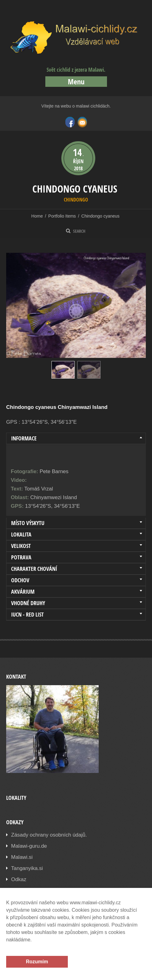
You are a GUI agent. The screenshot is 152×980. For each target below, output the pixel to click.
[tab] (76, 439)
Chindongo (76, 200)
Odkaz (19, 879)
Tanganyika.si (27, 868)
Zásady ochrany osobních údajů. (49, 835)
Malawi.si (22, 857)
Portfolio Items (62, 216)
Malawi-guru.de (29, 846)
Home (37, 216)
